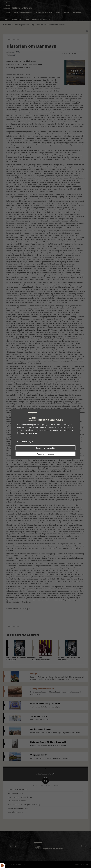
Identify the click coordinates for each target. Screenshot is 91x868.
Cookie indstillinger (25, 442)
